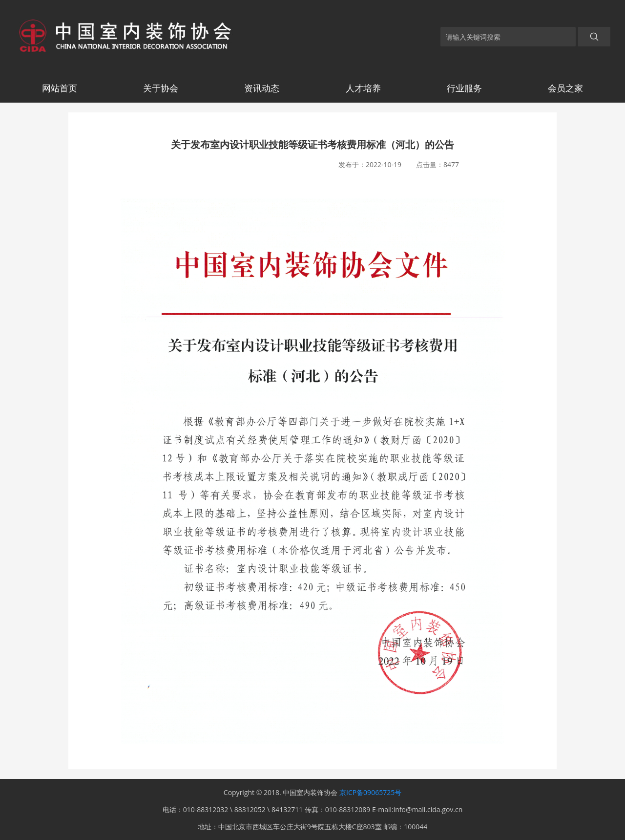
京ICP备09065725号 (370, 792)
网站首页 (60, 88)
